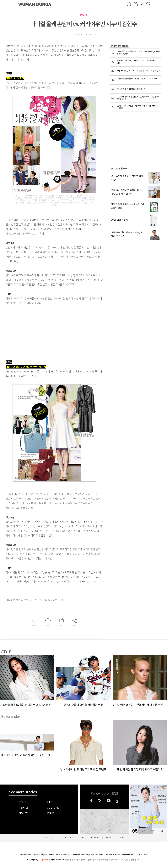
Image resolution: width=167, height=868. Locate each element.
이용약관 (117, 855)
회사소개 (84, 855)
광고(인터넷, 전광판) (97, 855)
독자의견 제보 (49, 855)
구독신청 (24, 855)
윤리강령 (39, 855)
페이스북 (91, 801)
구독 (152, 831)
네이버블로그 (117, 801)
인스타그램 (100, 801)
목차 (143, 831)
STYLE (83, 15)
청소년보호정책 (142, 855)
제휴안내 (109, 855)
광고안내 (31, 855)
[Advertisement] (47, 336)
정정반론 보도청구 (62, 855)
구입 (161, 831)
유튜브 (109, 801)
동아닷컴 (76, 855)
